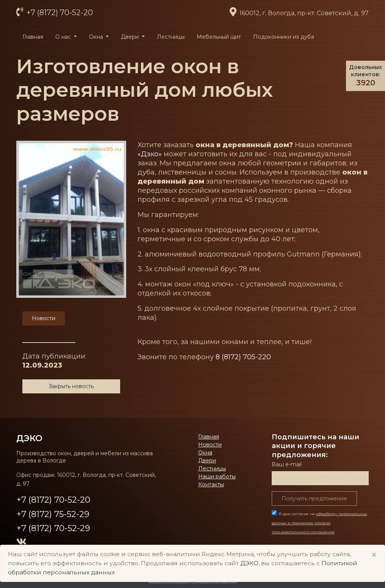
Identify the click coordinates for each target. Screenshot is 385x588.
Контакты (211, 484)
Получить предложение (314, 498)
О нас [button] (64, 37)
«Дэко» (150, 154)
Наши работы (217, 476)
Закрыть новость (71, 386)
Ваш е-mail (287, 464)
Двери (207, 461)
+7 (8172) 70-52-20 (59, 13)
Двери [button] (131, 37)
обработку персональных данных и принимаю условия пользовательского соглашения (319, 523)
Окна (205, 453)
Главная (33, 37)
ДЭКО (29, 438)
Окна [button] (97, 37)
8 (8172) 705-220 (243, 357)
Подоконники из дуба (284, 37)
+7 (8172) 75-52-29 (53, 514)
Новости (210, 445)
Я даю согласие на (319, 523)
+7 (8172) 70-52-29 (53, 528)
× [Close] (374, 555)
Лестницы (171, 37)
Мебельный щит (219, 37)
